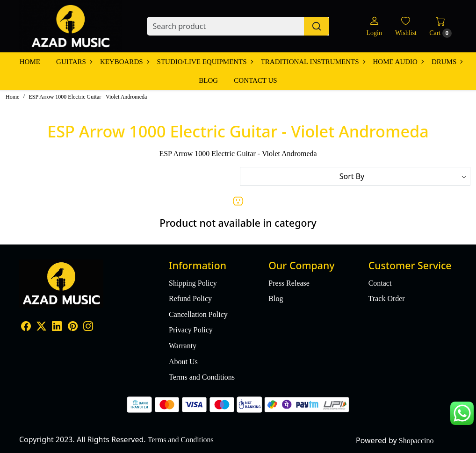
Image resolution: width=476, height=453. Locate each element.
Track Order (387, 298)
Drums (447, 62)
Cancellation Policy (198, 314)
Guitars (74, 62)
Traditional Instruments (313, 62)
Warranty (183, 346)
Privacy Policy (191, 330)
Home (30, 62)
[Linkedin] (57, 327)
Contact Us (255, 80)
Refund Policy (190, 298)
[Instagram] (88, 327)
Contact (380, 283)
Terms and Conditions (202, 377)
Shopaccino (416, 441)
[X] (41, 327)
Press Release (289, 283)
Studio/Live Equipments (205, 62)
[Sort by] (355, 176)
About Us (183, 362)
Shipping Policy (193, 283)
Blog (208, 80)
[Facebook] (26, 327)
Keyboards (124, 62)
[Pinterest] (73, 327)
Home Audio (398, 62)
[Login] (374, 26)
